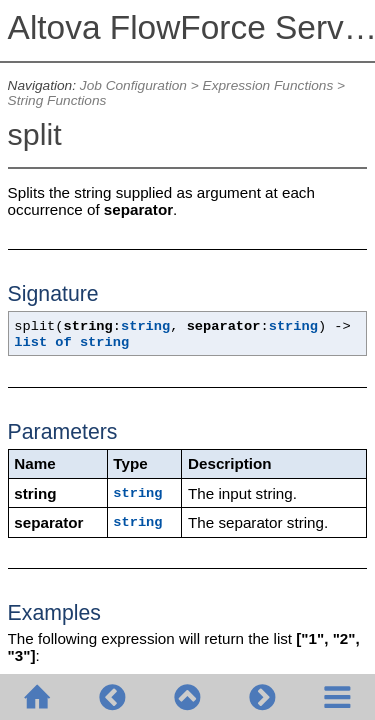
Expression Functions (268, 85)
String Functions (57, 100)
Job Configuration (133, 85)
